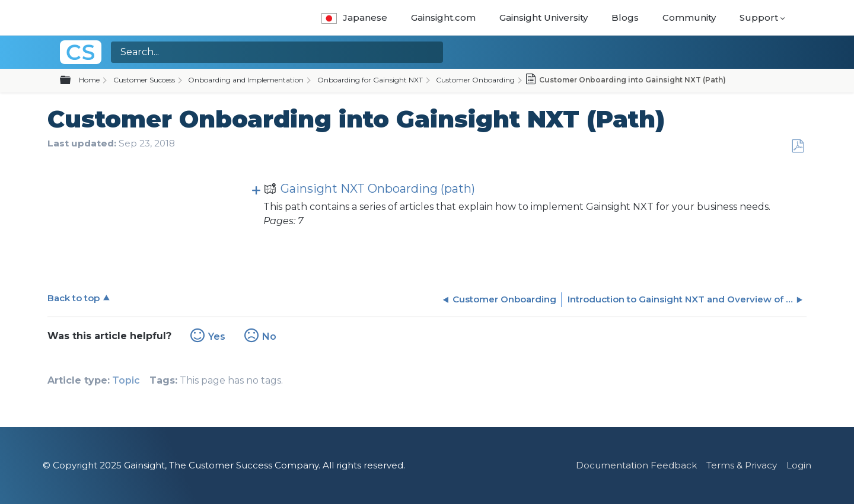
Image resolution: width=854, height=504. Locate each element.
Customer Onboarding (475, 80)
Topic (126, 380)
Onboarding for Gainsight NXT (370, 80)
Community (689, 17)
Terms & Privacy (742, 465)
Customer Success (144, 80)
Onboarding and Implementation (246, 80)
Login (799, 465)
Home (89, 80)
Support (759, 17)
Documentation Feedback (636, 465)
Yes (217, 336)
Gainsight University (544, 17)
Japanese (354, 17)
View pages (256, 189)
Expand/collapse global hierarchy (72, 81)
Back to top (74, 298)
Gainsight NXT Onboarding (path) (369, 190)
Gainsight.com (443, 17)
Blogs (625, 17)
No (269, 336)
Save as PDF (797, 146)
